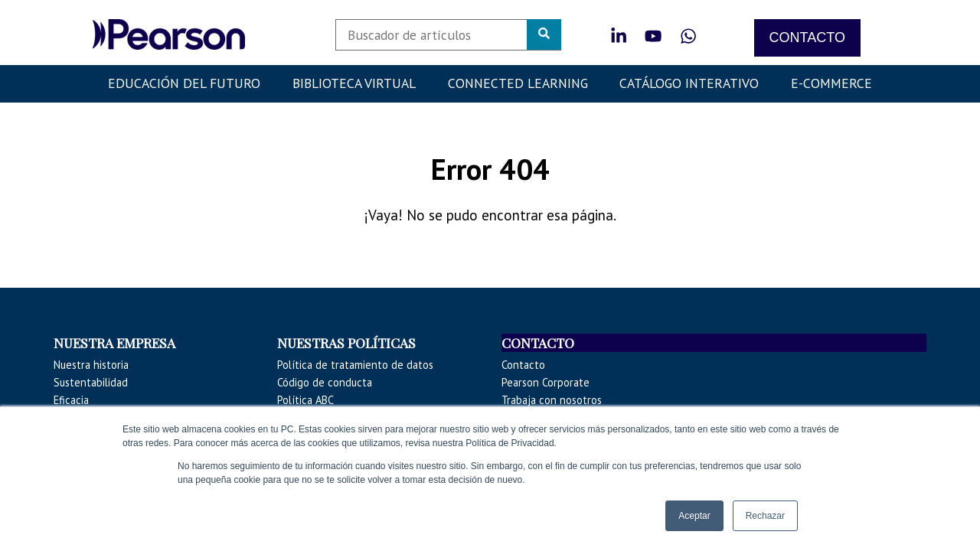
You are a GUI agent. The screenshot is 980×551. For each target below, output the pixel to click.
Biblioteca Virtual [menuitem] (354, 83)
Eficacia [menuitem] (71, 400)
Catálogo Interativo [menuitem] (689, 83)
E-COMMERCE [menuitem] (831, 83)
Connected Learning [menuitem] (518, 83)
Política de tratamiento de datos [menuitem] (355, 365)
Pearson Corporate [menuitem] (546, 382)
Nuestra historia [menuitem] (91, 365)
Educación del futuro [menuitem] (184, 83)
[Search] (448, 35)
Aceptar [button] (694, 516)
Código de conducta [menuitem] (325, 382)
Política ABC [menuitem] (305, 400)
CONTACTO (807, 37)
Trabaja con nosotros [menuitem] (552, 400)
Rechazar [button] (765, 516)
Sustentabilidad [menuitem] (91, 382)
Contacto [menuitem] (523, 365)
